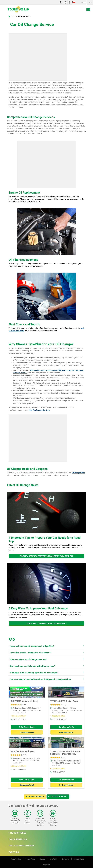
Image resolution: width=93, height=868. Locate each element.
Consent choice (79, 859)
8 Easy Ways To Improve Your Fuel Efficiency (46, 623)
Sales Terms (54, 859)
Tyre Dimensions (46, 839)
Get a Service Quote (27, 727)
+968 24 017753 (57, 772)
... (12, 16)
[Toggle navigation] (88, 9)
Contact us (66, 859)
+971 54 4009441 (18, 769)
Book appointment (27, 732)
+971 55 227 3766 (19, 719)
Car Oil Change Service (23, 16)
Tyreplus (46, 852)
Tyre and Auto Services (46, 846)
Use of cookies (16, 859)
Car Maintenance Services (39, 410)
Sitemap (42, 859)
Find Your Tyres (46, 833)
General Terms (30, 859)
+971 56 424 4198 (58, 719)
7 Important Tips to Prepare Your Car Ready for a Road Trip (47, 556)
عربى (90, 2)
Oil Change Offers (78, 473)
